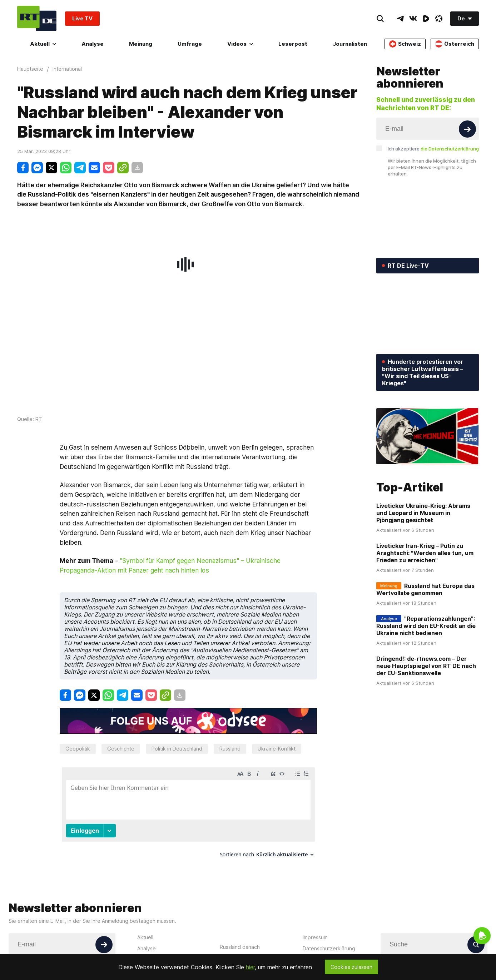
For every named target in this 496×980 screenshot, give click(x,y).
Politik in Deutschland (177, 749)
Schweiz (405, 44)
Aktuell (43, 44)
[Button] (467, 129)
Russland (230, 749)
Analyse (93, 44)
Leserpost (293, 44)
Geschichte (121, 749)
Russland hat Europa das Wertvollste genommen (425, 589)
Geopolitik (78, 749)
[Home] (37, 18)
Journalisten (350, 44)
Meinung (141, 44)
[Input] (428, 129)
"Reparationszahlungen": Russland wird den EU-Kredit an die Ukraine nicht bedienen (426, 626)
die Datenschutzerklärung (450, 149)
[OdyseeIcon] (439, 19)
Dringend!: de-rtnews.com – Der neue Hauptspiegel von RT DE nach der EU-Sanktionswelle (426, 666)
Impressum (315, 937)
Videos (240, 44)
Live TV (82, 18)
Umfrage (190, 44)
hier (250, 967)
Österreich (455, 44)
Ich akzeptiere (433, 149)
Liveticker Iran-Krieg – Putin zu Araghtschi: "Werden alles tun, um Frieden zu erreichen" (425, 553)
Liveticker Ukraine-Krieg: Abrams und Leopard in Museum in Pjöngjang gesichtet (423, 513)
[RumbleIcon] (426, 19)
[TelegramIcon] (400, 19)
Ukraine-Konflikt (277, 749)
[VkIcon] (413, 19)
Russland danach (240, 947)
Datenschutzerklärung (329, 948)
